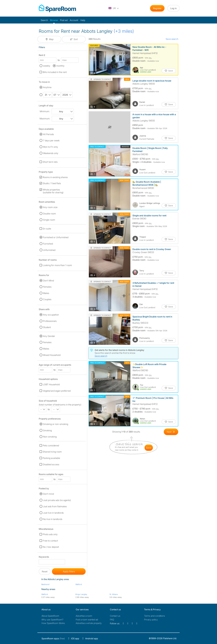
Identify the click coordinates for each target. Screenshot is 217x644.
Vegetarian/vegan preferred (57, 391)
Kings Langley (81, 594)
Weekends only (51, 153)
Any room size (50, 207)
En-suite (47, 229)
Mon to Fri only (51, 147)
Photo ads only (50, 534)
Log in (173, 8)
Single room (49, 220)
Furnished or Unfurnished (56, 237)
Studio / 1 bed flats (52, 183)
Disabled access (51, 464)
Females (47, 287)
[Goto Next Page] (171, 432)
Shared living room (52, 452)
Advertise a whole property (89, 623)
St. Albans (114, 594)
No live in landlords (53, 519)
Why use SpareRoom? (52, 620)
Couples (47, 299)
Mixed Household (52, 355)
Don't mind (48, 494)
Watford (79, 584)
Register (157, 8)
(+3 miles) (124, 31)
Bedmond (45, 584)
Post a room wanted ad (87, 620)
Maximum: (45, 119)
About (50, 616)
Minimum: (45, 111)
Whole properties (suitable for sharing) (53, 191)
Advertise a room (84, 616)
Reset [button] (45, 571)
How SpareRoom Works (53, 623)
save (149, 448)
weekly (47, 66)
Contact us (115, 616)
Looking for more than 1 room (57, 265)
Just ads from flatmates (55, 506)
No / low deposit (51, 547)
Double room (49, 214)
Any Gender (49, 336)
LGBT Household (51, 384)
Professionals (50, 321)
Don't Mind (48, 281)
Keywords (44, 557)
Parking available (51, 458)
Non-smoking (50, 437)
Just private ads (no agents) (57, 500)
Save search (172, 39)
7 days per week (51, 140)
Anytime (47, 87)
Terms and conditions (155, 616)
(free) (53, 638)
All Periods (48, 134)
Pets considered (51, 445)
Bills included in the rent (55, 72)
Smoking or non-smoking (56, 424)
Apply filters (69, 571)
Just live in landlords (53, 513)
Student (47, 327)
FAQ (112, 620)
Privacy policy (151, 620)
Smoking (47, 430)
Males (46, 293)
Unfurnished (49, 250)
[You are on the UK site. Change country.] (114, 8)
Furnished (48, 244)
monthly (60, 66)
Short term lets (50, 162)
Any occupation (51, 315)
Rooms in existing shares (55, 177)
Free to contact (50, 541)
